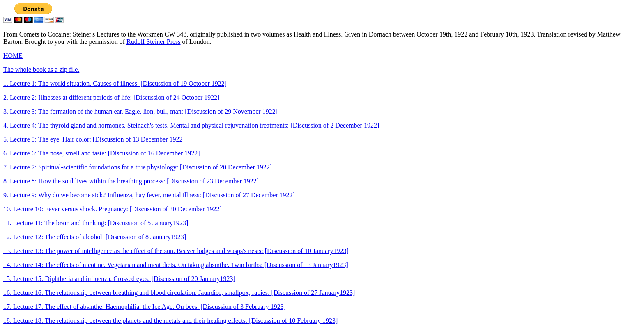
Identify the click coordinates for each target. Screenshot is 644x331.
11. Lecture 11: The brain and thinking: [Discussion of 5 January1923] (96, 223)
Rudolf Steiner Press (154, 42)
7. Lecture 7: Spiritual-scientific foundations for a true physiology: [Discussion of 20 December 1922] (138, 167)
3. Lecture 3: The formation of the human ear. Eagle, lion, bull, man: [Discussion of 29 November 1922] (140, 111)
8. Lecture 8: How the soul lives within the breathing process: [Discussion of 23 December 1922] (131, 181)
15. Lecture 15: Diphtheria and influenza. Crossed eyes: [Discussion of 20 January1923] (119, 279)
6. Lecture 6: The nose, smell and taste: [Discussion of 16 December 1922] (102, 153)
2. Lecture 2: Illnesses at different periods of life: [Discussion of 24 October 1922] (112, 97)
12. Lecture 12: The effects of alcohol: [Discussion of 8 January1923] (95, 237)
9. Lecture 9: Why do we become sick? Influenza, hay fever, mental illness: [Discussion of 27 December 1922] (149, 195)
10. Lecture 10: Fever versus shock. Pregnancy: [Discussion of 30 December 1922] (113, 209)
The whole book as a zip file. (41, 70)
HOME (13, 56)
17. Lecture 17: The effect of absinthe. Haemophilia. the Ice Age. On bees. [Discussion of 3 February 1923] (145, 307)
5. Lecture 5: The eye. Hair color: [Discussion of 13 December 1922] (94, 139)
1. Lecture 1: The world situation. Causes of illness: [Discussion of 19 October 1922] (115, 83)
